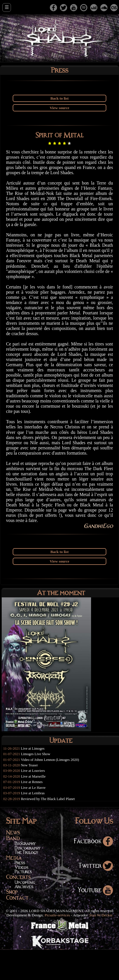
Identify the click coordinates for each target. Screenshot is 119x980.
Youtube (95, 920)
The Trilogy (26, 883)
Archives (24, 917)
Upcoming (25, 912)
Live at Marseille (35, 806)
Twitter (96, 896)
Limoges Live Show (37, 782)
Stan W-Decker (101, 945)
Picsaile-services (57, 945)
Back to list (59, 99)
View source (60, 108)
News (13, 862)
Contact (17, 928)
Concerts (18, 907)
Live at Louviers (34, 800)
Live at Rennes (33, 811)
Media (14, 887)
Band (13, 868)
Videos (21, 898)
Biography (25, 874)
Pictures (23, 902)
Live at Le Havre (35, 817)
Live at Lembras (34, 823)
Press (20, 893)
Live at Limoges (34, 777)
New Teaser (31, 794)
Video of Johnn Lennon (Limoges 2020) (52, 788)
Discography (28, 878)
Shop (12, 922)
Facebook (93, 871)
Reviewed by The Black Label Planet (50, 829)
